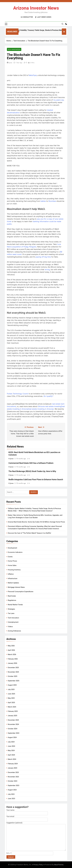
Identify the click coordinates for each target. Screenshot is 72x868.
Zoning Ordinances (14, 631)
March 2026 (12, 654)
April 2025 (11, 703)
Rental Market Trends (15, 605)
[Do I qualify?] (48, 396)
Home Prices (12, 561)
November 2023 (13, 777)
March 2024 (12, 759)
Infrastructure (13, 578)
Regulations (12, 600)
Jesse (11, 63)
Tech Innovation (14, 49)
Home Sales (12, 565)
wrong (47, 269)
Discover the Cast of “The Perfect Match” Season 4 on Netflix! (29, 533)
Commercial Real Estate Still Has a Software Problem (31, 463)
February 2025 (13, 711)
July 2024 (11, 742)
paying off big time (43, 257)
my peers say (59, 100)
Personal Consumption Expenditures (21, 592)
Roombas (52, 201)
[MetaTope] (33, 75)
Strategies (11, 609)
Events (10, 557)
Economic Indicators (15, 552)
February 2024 (13, 764)
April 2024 (11, 755)
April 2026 (11, 650)
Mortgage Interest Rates (16, 587)
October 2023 (13, 781)
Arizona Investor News (36, 8)
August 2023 (12, 790)
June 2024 (11, 746)
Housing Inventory (14, 570)
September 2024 (14, 733)
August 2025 (12, 685)
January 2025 (12, 716)
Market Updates (13, 583)
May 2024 (11, 750)
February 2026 (13, 659)
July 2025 (11, 689)
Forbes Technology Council (18, 394)
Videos (10, 627)
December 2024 (13, 720)
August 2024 (12, 737)
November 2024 (13, 724)
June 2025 (11, 694)
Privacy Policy (38, 865)
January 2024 (12, 768)
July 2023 (11, 794)
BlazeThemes (59, 865)
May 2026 (11, 646)
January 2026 (12, 663)
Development (12, 548)
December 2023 (13, 772)
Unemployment (13, 622)
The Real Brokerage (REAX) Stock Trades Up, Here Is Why (32, 471)
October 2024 (13, 729)
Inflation (11, 574)
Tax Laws (11, 613)
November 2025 (13, 672)
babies (43, 201)
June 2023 (11, 799)
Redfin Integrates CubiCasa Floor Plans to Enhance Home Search (36, 480)
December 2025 (13, 668)
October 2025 (13, 676)
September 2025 (14, 681)
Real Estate (12, 596)
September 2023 (14, 785)
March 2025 (12, 707)
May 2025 (11, 698)
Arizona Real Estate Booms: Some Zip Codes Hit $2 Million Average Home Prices (36, 522)
